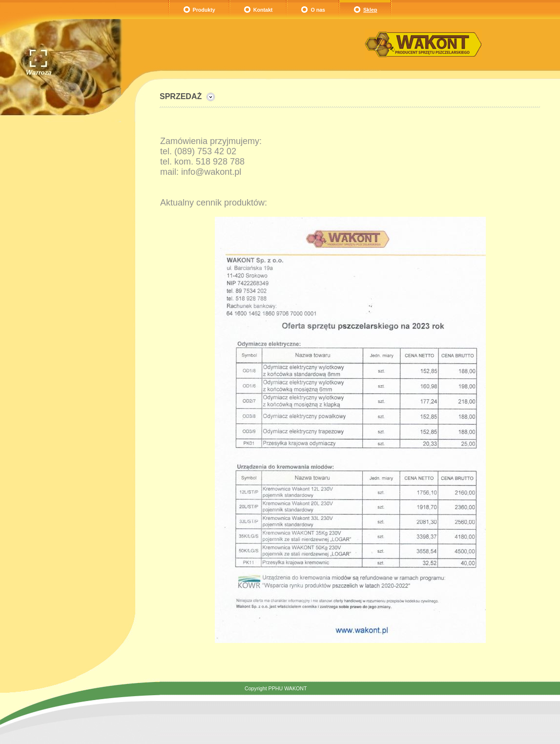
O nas (318, 10)
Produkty (204, 10)
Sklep (370, 10)
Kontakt (263, 10)
